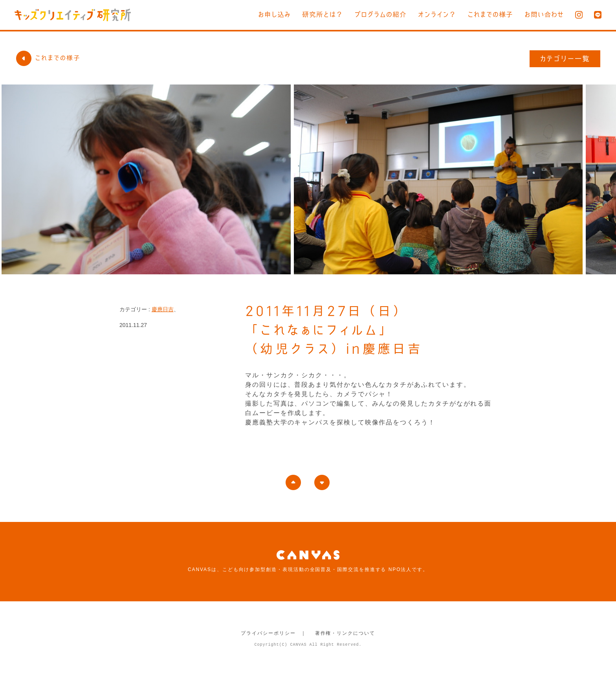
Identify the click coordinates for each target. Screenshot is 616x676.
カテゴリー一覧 (565, 59)
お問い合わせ (544, 14)
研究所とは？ (323, 14)
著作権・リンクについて (345, 633)
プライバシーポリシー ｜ (274, 633)
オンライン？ (437, 14)
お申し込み (274, 14)
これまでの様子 (490, 14)
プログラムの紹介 (380, 14)
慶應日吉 (163, 309)
